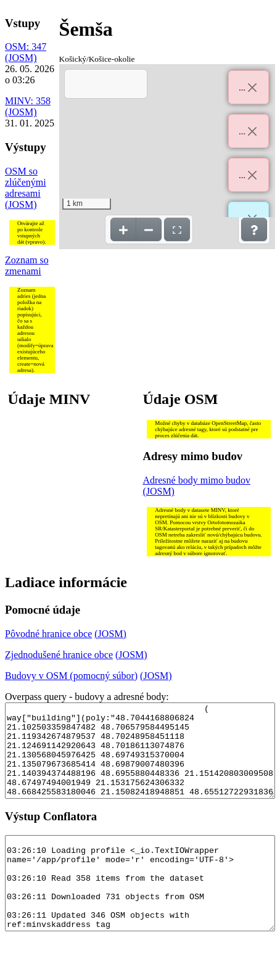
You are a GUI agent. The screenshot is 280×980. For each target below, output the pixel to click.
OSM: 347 (26, 47)
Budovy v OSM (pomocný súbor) (71, 676)
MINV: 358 (28, 101)
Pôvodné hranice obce (48, 634)
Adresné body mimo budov (196, 480)
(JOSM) (21, 58)
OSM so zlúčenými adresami (26, 182)
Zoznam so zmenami (27, 266)
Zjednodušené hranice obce (59, 655)
